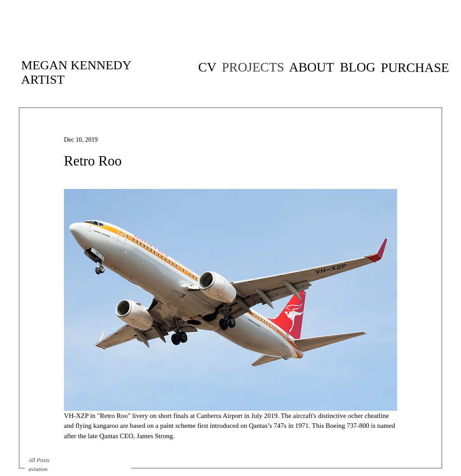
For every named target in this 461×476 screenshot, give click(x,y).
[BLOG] (358, 67)
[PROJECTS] (253, 67)
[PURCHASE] (415, 67)
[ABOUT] (312, 67)
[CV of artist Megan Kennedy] (207, 67)
